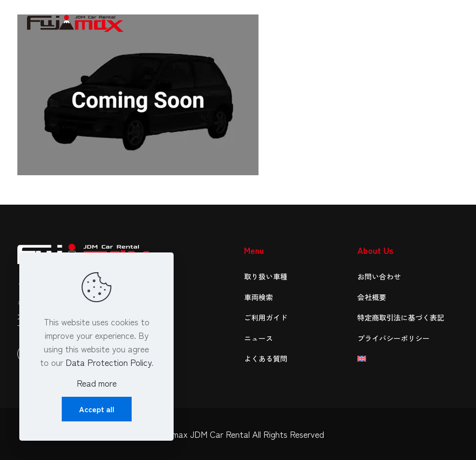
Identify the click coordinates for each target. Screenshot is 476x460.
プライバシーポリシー (394, 338)
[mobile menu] (444, 22)
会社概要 (372, 297)
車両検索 (258, 297)
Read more (97, 383)
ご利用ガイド (266, 317)
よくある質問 (266, 358)
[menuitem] (408, 359)
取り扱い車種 (266, 276)
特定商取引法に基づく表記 (401, 317)
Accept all (97, 409)
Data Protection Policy (109, 362)
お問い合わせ (379, 276)
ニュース (258, 338)
